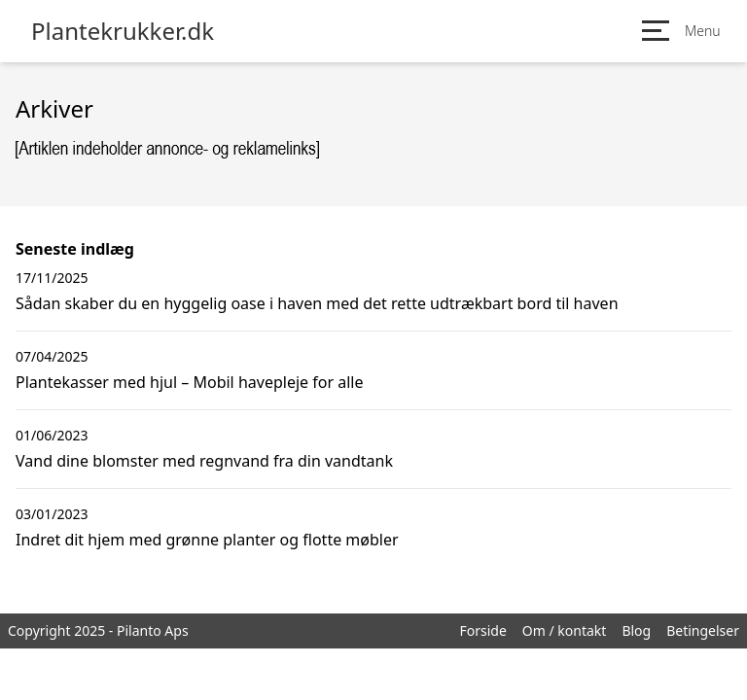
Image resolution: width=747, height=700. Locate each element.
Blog (636, 630)
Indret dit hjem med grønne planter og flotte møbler (207, 540)
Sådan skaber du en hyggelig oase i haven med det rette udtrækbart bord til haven (317, 303)
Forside (482, 630)
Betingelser (703, 630)
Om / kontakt (565, 630)
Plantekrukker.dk (123, 31)
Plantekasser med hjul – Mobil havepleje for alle (189, 382)
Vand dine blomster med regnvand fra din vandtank (204, 461)
